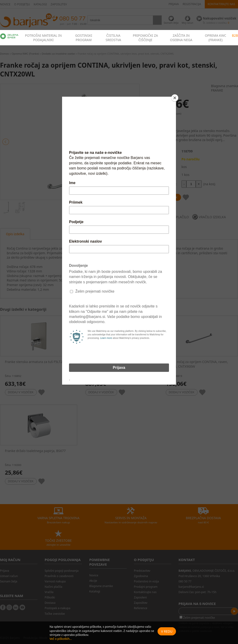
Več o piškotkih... (61, 639)
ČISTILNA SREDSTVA (113, 38)
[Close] (175, 98)
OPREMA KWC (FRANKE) (215, 38)
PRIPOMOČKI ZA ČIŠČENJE (145, 38)
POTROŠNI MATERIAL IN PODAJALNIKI (43, 38)
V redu (167, 631)
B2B (235, 35)
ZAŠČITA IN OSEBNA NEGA (181, 38)
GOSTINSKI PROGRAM (84, 38)
